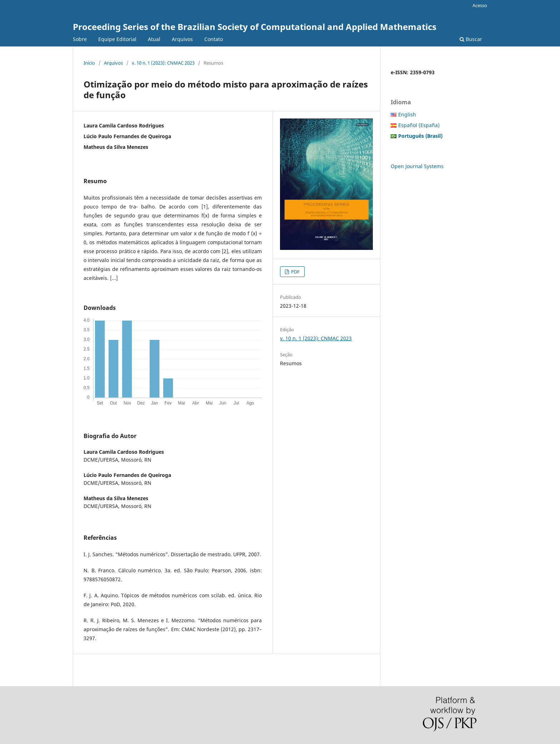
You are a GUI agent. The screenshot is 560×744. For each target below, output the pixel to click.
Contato (214, 39)
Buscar (471, 39)
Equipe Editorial (117, 39)
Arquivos (182, 39)
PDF (295, 272)
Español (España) (419, 125)
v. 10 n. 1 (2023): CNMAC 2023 (163, 63)
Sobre (80, 39)
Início (89, 63)
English (407, 114)
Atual (154, 39)
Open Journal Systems (417, 166)
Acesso (480, 5)
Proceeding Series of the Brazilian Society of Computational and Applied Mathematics (255, 27)
